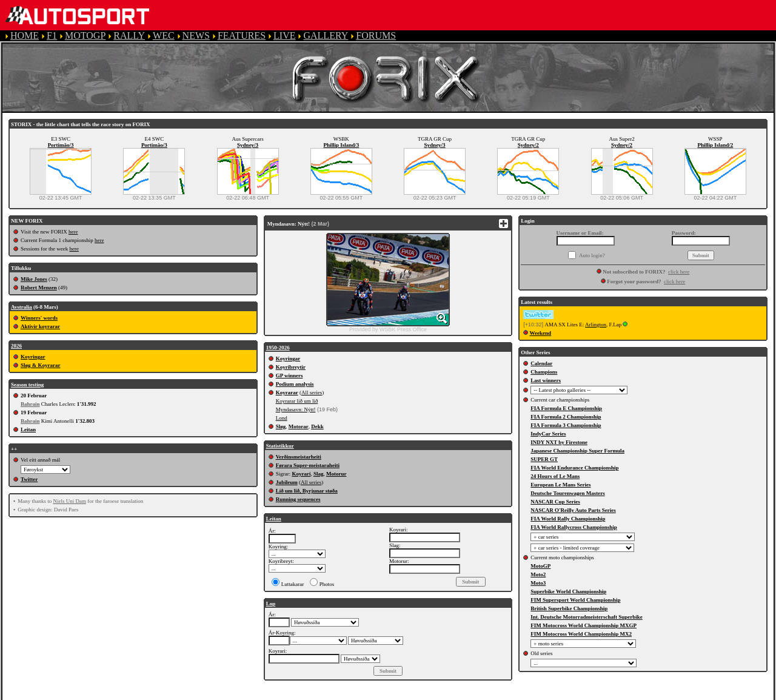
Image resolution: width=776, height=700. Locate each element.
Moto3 (538, 583)
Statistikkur (280, 446)
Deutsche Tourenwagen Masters (567, 493)
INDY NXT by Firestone (559, 442)
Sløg (281, 426)
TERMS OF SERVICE (255, 694)
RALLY (129, 35)
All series (312, 392)
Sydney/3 (248, 145)
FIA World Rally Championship (568, 519)
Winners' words (39, 318)
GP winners (289, 375)
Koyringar (33, 357)
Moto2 (538, 574)
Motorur (336, 474)
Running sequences (298, 499)
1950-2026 (278, 348)
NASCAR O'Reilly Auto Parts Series (573, 510)
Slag (319, 474)
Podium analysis (295, 384)
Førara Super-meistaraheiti (308, 465)
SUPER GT (544, 459)
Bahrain (30, 404)
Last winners (546, 380)
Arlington (596, 325)
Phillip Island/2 (715, 145)
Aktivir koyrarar (40, 326)
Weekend (541, 333)
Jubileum (287, 482)
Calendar (541, 363)
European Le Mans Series (560, 485)
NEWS (196, 35)
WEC (164, 35)
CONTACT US (506, 694)
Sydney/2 (528, 145)
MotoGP (540, 566)
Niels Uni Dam (69, 501)
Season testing (27, 385)
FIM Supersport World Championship (575, 600)
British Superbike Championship (569, 608)
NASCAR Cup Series (555, 502)
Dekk (317, 426)
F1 (52, 35)
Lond (282, 418)
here (73, 232)
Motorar (299, 426)
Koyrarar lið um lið (297, 401)
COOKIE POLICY (430, 694)
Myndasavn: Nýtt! (296, 409)
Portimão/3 (61, 145)
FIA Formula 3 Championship (566, 425)
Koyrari (301, 474)
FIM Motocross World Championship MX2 (581, 634)
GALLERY (326, 35)
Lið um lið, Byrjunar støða (307, 491)
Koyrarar (287, 392)
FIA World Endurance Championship (574, 468)
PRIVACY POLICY (346, 694)
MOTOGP (85, 35)
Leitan (28, 429)
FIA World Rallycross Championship (574, 527)
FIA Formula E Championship (566, 408)
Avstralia (22, 307)
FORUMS (376, 35)
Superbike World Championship (568, 591)
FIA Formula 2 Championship (566, 417)
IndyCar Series (548, 434)
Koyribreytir (291, 367)
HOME (25, 35)
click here (679, 272)
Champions (544, 372)
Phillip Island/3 (341, 145)
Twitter (29, 479)
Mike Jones (34, 279)
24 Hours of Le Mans (555, 476)
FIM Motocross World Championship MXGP (584, 625)
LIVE (284, 35)
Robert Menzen (39, 288)
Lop (271, 604)
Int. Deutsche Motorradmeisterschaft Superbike (586, 617)
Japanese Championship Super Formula (577, 451)
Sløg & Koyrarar (41, 365)
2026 (16, 346)
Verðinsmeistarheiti (299, 457)
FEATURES (242, 35)
